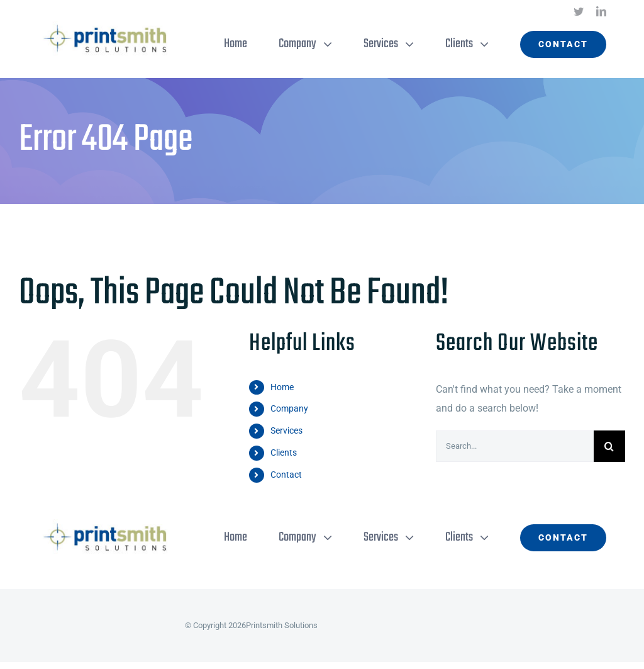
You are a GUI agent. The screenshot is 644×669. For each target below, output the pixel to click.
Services (286, 430)
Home (282, 387)
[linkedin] (601, 11)
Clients (284, 453)
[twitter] (579, 11)
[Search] (609, 446)
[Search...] (515, 446)
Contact (286, 475)
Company (289, 408)
